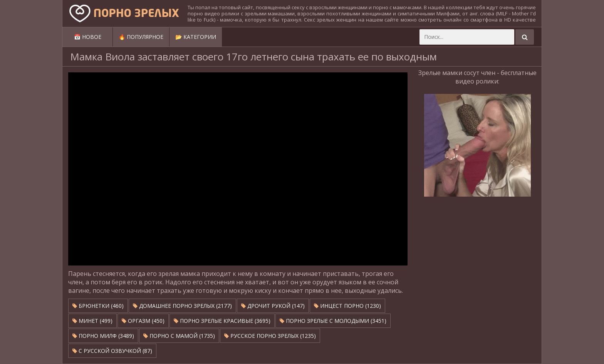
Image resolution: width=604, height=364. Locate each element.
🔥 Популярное (141, 37)
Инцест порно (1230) (347, 306)
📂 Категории (196, 37)
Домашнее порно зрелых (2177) (182, 306)
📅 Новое (88, 37)
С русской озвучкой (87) (112, 351)
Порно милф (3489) (103, 336)
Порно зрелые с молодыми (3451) (333, 321)
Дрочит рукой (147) (273, 306)
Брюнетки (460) (98, 306)
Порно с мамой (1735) (179, 336)
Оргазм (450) (143, 321)
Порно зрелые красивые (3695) (222, 321)
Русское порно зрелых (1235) (270, 336)
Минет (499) (92, 321)
